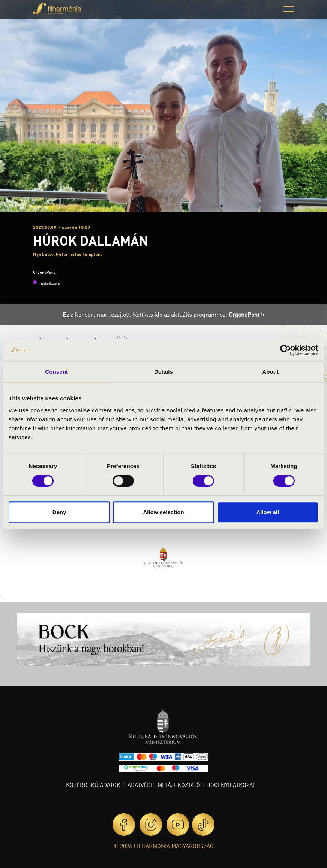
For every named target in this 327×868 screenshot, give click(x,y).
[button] (289, 10)
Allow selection (163, 512)
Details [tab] (163, 372)
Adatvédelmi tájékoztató (164, 785)
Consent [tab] (56, 372)
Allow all (268, 512)
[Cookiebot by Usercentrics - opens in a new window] (286, 350)
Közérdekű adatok (93, 785)
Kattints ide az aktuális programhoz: (199, 314)
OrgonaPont (44, 272)
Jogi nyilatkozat (231, 785)
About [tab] (270, 372)
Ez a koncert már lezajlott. (98, 314)
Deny (59, 512)
